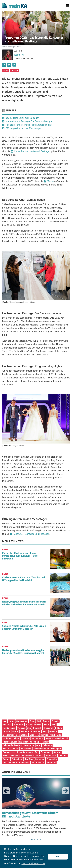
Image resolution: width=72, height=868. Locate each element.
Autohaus (51, 763)
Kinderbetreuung (25, 752)
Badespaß (36, 731)
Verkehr (49, 738)
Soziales (7, 738)
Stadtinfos (18, 725)
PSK (54, 725)
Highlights (56, 749)
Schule (16, 738)
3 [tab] (38, 840)
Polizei (29, 725)
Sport (32, 721)
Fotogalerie (17, 759)
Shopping (34, 742)
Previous (6, 791)
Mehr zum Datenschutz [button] (33, 863)
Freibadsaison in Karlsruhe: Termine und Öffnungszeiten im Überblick (23, 579)
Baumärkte (24, 763)
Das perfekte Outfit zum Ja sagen (22, 118)
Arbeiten (26, 738)
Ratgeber (24, 742)
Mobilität (7, 725)
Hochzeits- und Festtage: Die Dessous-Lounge (29, 121)
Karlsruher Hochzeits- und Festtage (32, 151)
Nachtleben (26, 749)
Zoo (29, 728)
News (6, 71)
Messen (14, 71)
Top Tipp (29, 759)
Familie (45, 735)
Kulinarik (37, 728)
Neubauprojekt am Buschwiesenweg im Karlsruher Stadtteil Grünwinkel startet (23, 652)
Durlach (40, 756)
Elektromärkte (38, 763)
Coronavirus (22, 721)
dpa (5, 721)
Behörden (47, 745)
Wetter (15, 731)
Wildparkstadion (41, 749)
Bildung (59, 728)
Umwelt (6, 731)
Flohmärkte (52, 759)
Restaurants (38, 738)
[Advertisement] (36, 695)
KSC (39, 721)
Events (46, 721)
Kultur (47, 725)
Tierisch (21, 728)
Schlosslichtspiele (11, 756)
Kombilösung (9, 728)
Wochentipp (56, 735)
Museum (53, 731)
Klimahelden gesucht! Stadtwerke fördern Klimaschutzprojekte (30, 815)
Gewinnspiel (22, 735)
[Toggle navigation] (67, 6)
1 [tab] (32, 840)
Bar (37, 752)
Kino (45, 731)
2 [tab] (35, 840)
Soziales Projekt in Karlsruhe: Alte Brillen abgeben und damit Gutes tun (24, 627)
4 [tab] (40, 840)
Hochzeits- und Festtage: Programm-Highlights (29, 125)
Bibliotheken (28, 756)
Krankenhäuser (10, 742)
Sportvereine (9, 752)
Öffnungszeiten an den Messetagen (23, 128)
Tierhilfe (25, 731)
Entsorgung (46, 752)
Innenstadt (29, 745)
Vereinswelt (51, 756)
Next (66, 791)
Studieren (34, 735)
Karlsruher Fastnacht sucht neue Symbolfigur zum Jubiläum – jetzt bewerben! (20, 556)
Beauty (6, 759)
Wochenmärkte (10, 763)
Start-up (57, 752)
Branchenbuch (62, 738)
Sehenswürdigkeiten (12, 745)
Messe (50, 181)
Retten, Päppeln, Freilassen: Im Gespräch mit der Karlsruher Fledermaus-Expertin (24, 603)
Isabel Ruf (19, 55)
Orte (38, 745)
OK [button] (58, 857)
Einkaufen (48, 728)
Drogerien (40, 759)
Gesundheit (8, 735)
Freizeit (55, 721)
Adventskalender (11, 749)
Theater (45, 742)
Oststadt (63, 756)
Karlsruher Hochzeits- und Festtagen (31, 534)
